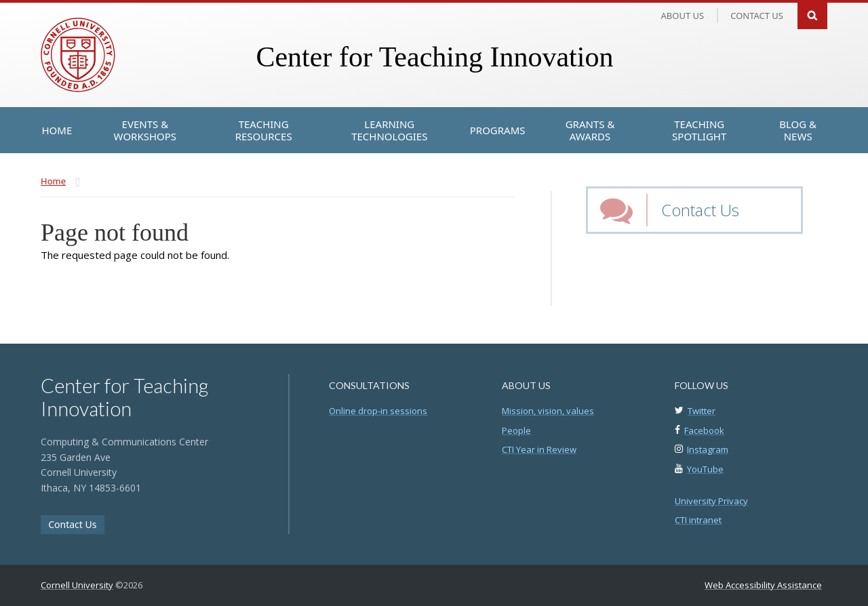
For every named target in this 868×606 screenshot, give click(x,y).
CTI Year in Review (539, 449)
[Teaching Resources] (263, 130)
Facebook (704, 430)
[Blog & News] (798, 130)
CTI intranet (698, 520)
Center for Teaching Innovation (434, 57)
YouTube (705, 469)
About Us (683, 16)
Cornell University (77, 585)
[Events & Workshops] (145, 130)
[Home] (57, 130)
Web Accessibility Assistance (763, 585)
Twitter (702, 411)
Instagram (708, 449)
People (516, 430)
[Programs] (498, 130)
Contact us (757, 16)
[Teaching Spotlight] (699, 130)
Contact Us (700, 210)
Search (812, 15)
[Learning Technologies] (390, 130)
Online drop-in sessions (378, 411)
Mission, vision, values (548, 411)
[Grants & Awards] (590, 130)
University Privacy (711, 501)
